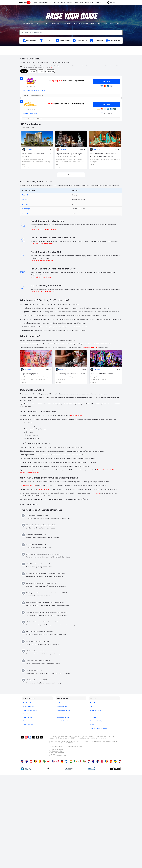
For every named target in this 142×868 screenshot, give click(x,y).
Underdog (26, 204)
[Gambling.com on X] (22, 747)
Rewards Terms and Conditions (98, 728)
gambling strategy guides (91, 348)
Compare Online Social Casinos (41, 277)
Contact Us (93, 714)
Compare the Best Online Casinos (42, 244)
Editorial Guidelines (95, 710)
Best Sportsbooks (61, 703)
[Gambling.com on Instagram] (34, 747)
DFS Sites (59, 714)
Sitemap (92, 725)
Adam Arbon (63, 149)
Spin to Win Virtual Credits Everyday (66, 103)
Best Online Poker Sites (63, 721)
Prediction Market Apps (63, 717)
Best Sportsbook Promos (63, 710)
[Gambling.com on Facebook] (30, 747)
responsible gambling (77, 415)
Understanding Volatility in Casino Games (70, 374)
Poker (41, 71)
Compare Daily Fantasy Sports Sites (42, 260)
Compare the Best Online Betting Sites (43, 229)
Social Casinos (27, 721)
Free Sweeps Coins (28, 725)
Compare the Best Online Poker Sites (43, 291)
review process (95, 493)
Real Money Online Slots (30, 710)
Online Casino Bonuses (29, 714)
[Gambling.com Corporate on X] (41, 747)
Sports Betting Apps (62, 707)
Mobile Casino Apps (28, 707)
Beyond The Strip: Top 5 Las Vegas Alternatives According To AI (69, 155)
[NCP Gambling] (26, 769)
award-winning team (29, 486)
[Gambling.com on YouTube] (26, 747)
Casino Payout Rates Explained (102, 374)
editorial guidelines (44, 489)
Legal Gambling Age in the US (31, 374)
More (52, 67)
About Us (93, 703)
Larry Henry (29, 149)
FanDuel (25, 195)
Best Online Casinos (29, 703)
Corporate (93, 717)
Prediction (50, 71)
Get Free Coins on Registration (66, 81)
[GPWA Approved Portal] (91, 769)
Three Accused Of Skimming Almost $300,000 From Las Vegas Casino (103, 155)
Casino (24, 71)
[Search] (71, 33)
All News (71, 175)
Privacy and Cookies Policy (74, 746)
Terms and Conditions (56, 746)
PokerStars (26, 213)
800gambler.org (34, 472)
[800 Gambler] (115, 769)
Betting (33, 71)
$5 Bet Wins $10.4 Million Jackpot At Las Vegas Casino (37, 155)
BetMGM (25, 200)
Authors (92, 707)
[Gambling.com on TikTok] (37, 747)
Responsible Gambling (96, 721)
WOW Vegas (26, 209)
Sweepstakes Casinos (29, 717)
